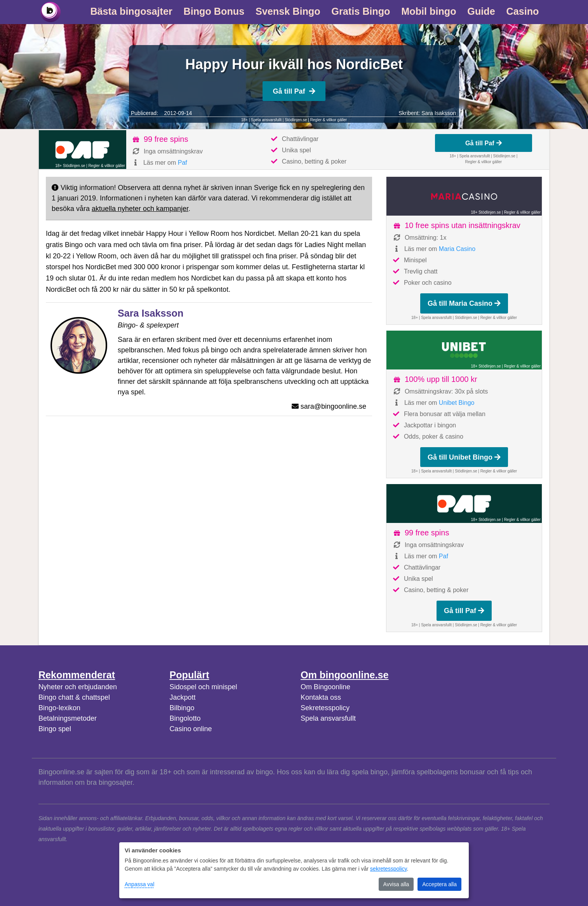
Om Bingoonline (325, 687)
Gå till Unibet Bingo (464, 457)
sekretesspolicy (389, 869)
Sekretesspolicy (325, 708)
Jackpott (182, 697)
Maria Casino (457, 249)
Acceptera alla (439, 884)
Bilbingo (182, 708)
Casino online (190, 729)
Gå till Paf (294, 91)
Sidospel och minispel (203, 687)
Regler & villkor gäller (329, 120)
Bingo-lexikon (59, 708)
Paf (183, 163)
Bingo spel (55, 729)
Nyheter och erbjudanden (78, 687)
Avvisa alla (396, 884)
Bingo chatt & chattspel (74, 697)
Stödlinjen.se (296, 120)
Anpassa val (139, 884)
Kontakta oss (321, 697)
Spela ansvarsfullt (328, 718)
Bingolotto (185, 718)
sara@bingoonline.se (333, 406)
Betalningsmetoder (68, 718)
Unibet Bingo (457, 403)
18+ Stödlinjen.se (70, 166)
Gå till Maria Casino (464, 303)
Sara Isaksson (439, 113)
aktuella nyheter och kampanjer (140, 209)
